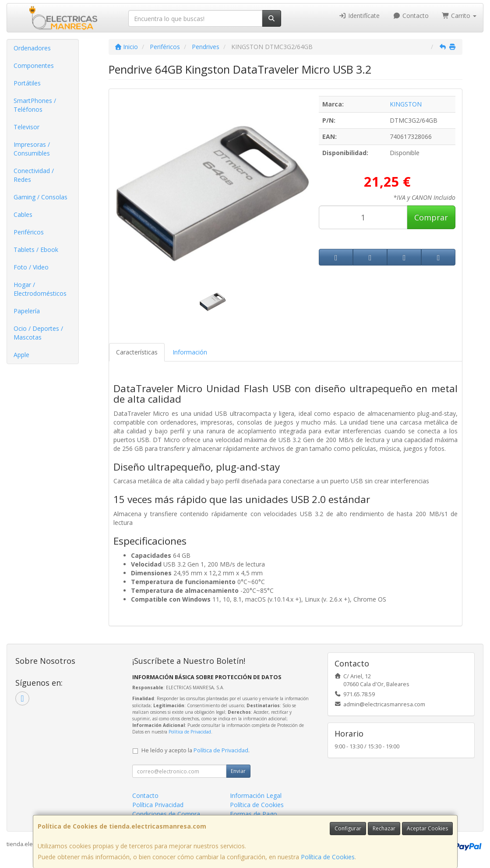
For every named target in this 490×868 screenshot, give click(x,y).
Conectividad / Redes (34, 175)
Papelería (27, 311)
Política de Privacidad (190, 732)
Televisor (26, 127)
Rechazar (384, 828)
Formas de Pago (254, 814)
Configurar (348, 828)
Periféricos (29, 232)
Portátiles (27, 83)
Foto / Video (31, 267)
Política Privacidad (158, 805)
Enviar (238, 771)
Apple (21, 355)
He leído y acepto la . (196, 750)
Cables (23, 214)
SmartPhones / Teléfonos (35, 105)
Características (137, 352)
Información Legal (256, 795)
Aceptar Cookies (427, 828)
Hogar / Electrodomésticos (40, 289)
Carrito (459, 16)
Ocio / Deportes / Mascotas (38, 333)
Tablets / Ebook (36, 250)
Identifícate (360, 16)
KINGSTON (406, 104)
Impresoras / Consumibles (32, 149)
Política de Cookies (328, 857)
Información (190, 352)
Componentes (34, 66)
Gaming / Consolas (41, 197)
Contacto (411, 16)
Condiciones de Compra (166, 814)
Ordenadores (32, 48)
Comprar (431, 217)
